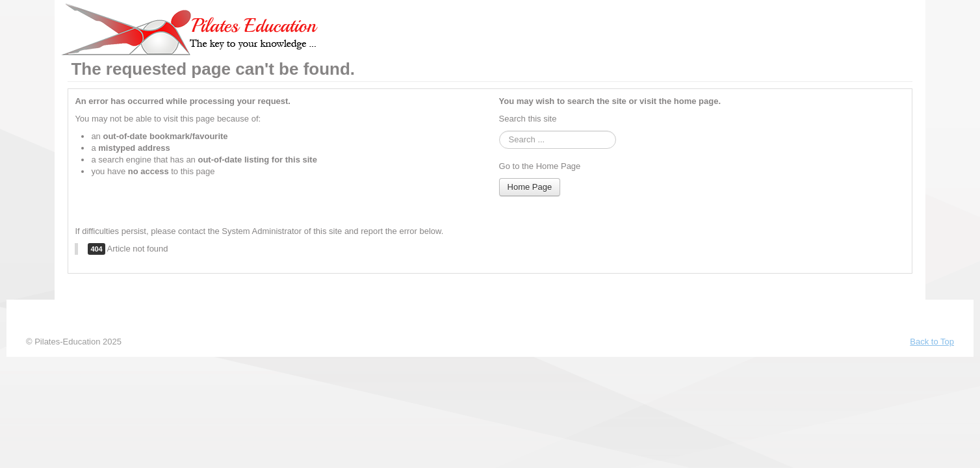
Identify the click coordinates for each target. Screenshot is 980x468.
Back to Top (932, 342)
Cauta (499, 131)
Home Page (530, 187)
